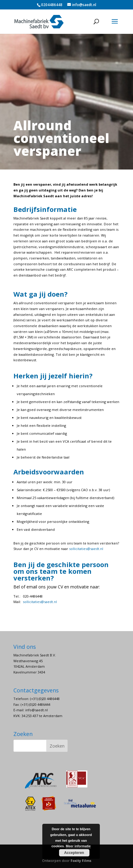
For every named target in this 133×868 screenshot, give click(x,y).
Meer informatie (78, 846)
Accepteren (74, 853)
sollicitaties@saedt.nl (86, 549)
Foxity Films (81, 861)
